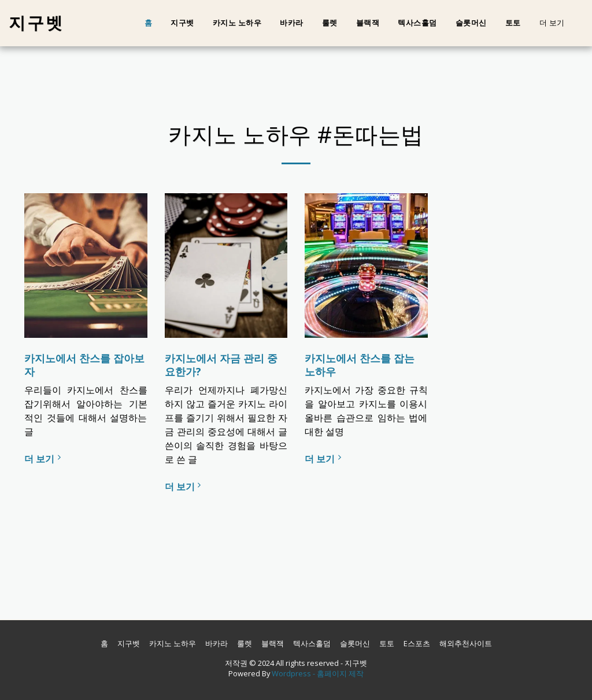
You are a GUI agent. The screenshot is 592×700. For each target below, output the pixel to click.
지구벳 (182, 23)
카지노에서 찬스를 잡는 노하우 (360, 365)
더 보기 (44, 459)
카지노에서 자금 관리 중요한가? (221, 365)
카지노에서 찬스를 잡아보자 (84, 365)
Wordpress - (294, 673)
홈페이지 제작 (340, 673)
